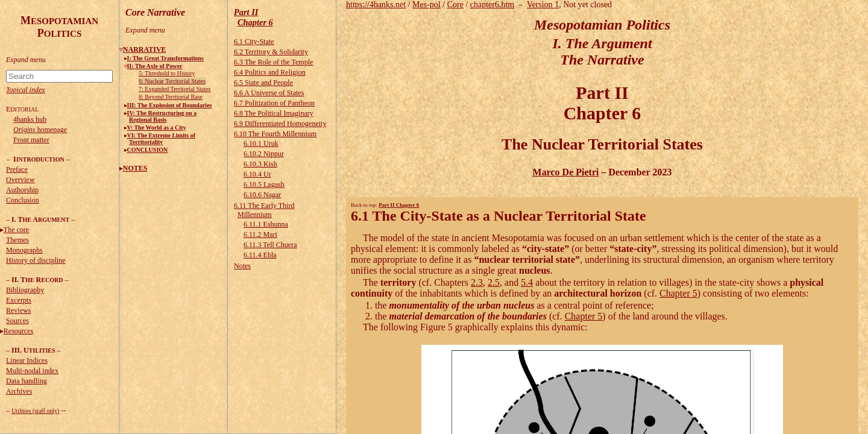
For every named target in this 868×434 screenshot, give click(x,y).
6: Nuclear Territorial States (172, 81)
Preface (17, 169)
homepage (40, 130)
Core (455, 5)
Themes (17, 240)
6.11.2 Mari (260, 234)
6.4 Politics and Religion (270, 72)
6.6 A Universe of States (269, 93)
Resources (18, 331)
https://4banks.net (376, 5)
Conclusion (23, 200)
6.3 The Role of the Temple (273, 62)
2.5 (494, 282)
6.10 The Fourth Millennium (275, 134)
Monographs (24, 250)
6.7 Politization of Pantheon (274, 103)
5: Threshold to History (167, 73)
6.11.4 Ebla (260, 255)
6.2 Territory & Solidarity (271, 52)
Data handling (27, 381)
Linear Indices (27, 360)
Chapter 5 (678, 293)
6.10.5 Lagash (264, 184)
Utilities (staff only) (35, 411)
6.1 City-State (254, 42)
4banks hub (30, 119)
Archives (19, 391)
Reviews (18, 310)
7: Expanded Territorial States (175, 89)
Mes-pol (426, 5)
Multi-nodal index (32, 371)
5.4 (527, 282)
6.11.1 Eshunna (266, 224)
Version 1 (543, 5)
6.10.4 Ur (257, 174)
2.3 (477, 282)
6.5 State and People (263, 83)
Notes (242, 266)
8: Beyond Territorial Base (171, 97)
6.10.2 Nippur (264, 154)
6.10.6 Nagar (262, 195)
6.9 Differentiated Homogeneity (280, 124)
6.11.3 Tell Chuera (270, 245)
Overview (20, 180)
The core (16, 230)
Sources (17, 321)
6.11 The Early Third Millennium (264, 210)
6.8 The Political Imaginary (274, 113)
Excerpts (19, 300)
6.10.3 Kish (260, 164)
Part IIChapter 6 (253, 17)
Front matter (31, 140)
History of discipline (36, 260)
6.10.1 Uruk (261, 143)
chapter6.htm (492, 5)
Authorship (22, 190)
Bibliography (25, 290)
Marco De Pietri (566, 172)
